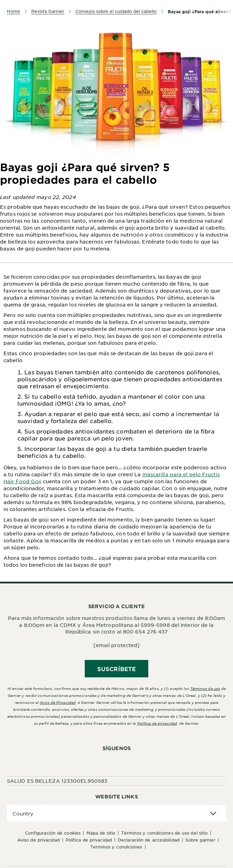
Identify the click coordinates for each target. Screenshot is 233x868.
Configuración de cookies (53, 833)
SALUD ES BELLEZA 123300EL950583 (57, 781)
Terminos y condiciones (116, 847)
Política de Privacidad (89, 840)
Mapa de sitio (101, 833)
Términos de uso (205, 688)
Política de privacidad (157, 723)
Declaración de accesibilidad (149, 840)
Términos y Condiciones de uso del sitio (164, 833)
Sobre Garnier (200, 840)
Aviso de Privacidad (39, 840)
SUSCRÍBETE (116, 669)
